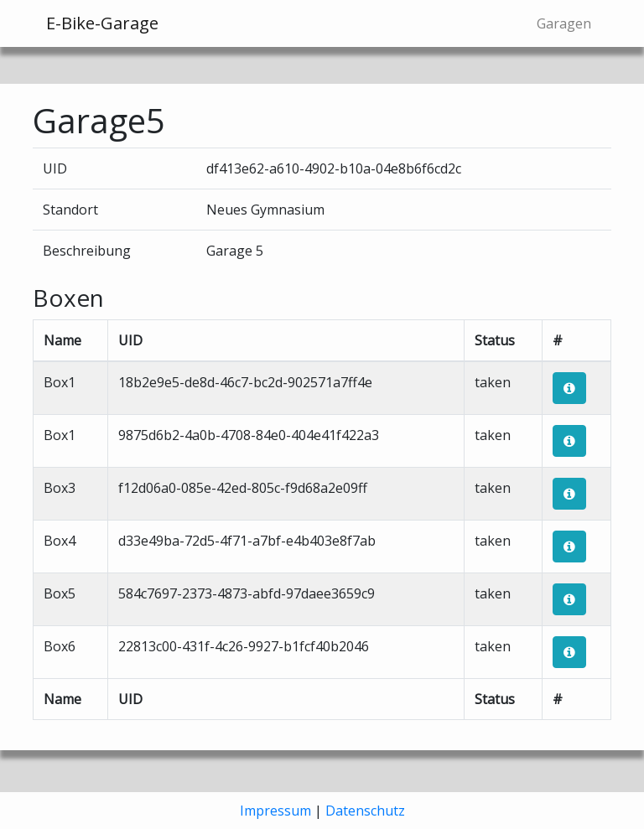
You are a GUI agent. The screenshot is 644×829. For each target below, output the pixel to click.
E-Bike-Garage (102, 23)
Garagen (564, 23)
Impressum (275, 811)
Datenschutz (365, 811)
